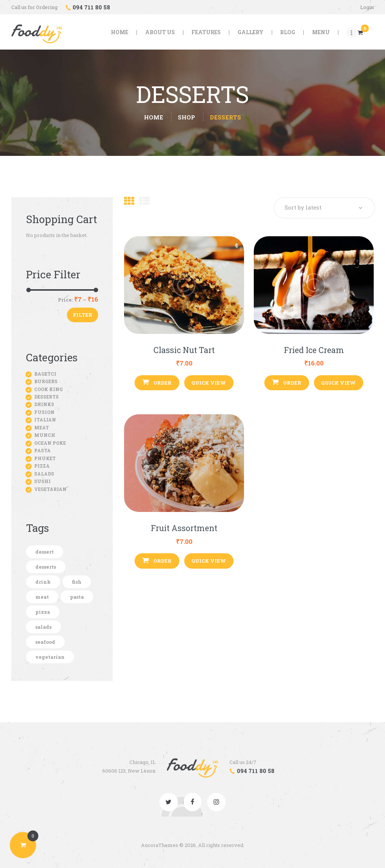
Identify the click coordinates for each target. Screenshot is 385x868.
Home (154, 117)
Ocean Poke (50, 443)
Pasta (42, 450)
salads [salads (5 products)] (43, 627)
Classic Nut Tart (184, 350)
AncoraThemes (160, 845)
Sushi (42, 481)
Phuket (45, 458)
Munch (45, 435)
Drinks (44, 404)
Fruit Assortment (184, 528)
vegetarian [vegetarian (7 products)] (50, 657)
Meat (42, 427)
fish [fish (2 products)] (77, 582)
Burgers (46, 381)
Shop (186, 117)
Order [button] (162, 383)
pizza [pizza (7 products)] (43, 612)
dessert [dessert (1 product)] (45, 552)
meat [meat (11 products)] (42, 597)
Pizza (42, 466)
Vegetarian (50, 489)
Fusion (44, 412)
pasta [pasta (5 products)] (77, 597)
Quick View (209, 383)
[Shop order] (324, 208)
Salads (44, 474)
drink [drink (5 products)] (43, 582)
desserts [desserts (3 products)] (46, 567)
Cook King (49, 389)
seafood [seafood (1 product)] (45, 642)
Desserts (46, 397)
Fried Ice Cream (314, 350)
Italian (45, 420)
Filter (83, 315)
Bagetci (45, 374)
